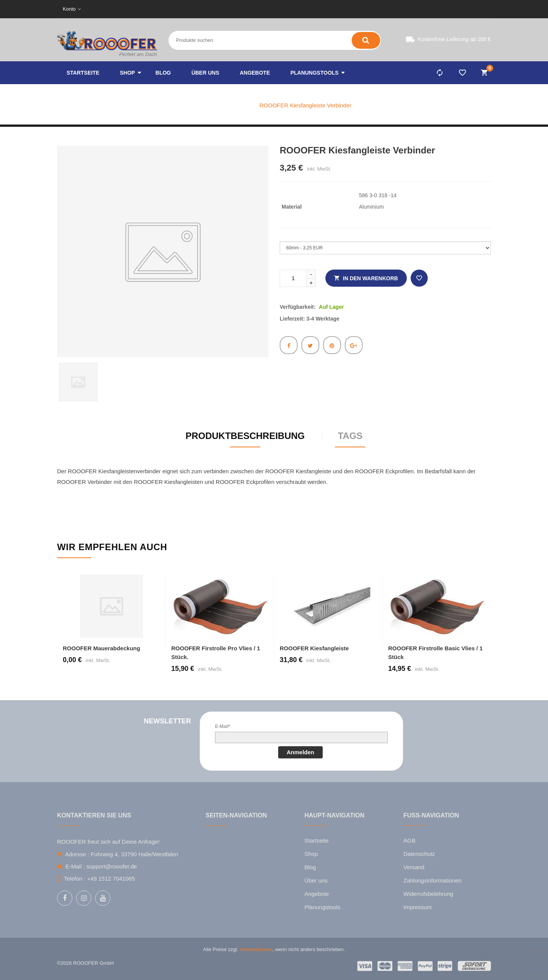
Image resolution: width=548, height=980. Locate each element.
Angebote (317, 894)
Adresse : (77, 854)
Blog (310, 867)
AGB (409, 840)
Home (204, 105)
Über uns (316, 880)
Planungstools (322, 907)
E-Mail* (223, 726)
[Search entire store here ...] (232, 40)
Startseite (316, 840)
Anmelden (300, 752)
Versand (414, 867)
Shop (311, 854)
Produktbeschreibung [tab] (245, 436)
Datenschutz (419, 854)
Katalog (236, 105)
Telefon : (75, 879)
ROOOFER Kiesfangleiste (314, 648)
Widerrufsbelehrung (428, 894)
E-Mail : (75, 866)
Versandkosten (256, 949)
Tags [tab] (350, 436)
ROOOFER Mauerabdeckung (101, 648)
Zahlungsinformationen (433, 880)
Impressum (417, 907)
